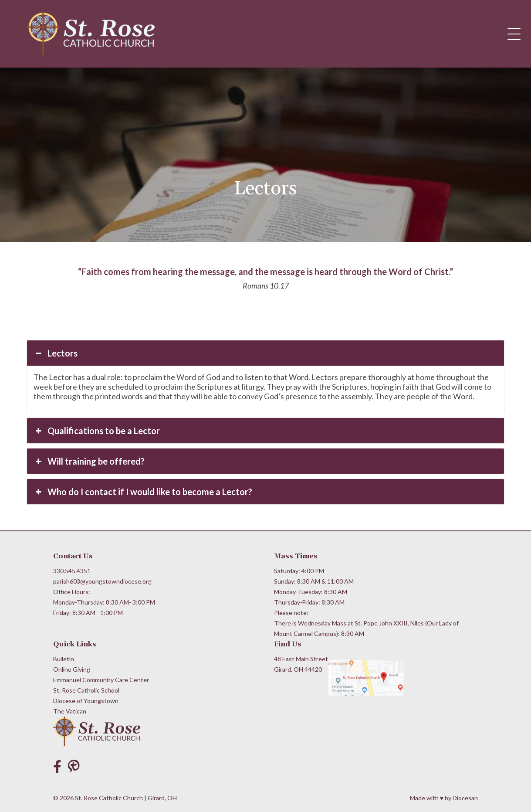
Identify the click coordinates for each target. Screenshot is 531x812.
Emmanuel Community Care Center (101, 680)
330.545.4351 (72, 571)
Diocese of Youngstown (86, 701)
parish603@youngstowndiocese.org (102, 581)
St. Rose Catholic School (86, 690)
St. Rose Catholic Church (109, 798)
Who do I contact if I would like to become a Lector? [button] (143, 492)
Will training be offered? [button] (89, 461)
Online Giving (72, 669)
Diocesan (465, 798)
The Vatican (70, 711)
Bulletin (64, 659)
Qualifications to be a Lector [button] (97, 431)
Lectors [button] (56, 353)
